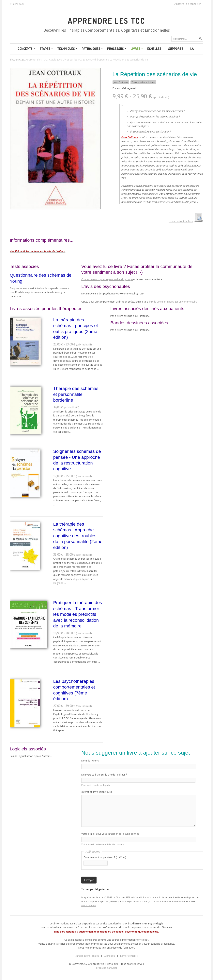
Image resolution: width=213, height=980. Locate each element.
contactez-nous (89, 905)
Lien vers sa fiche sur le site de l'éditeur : (105, 775)
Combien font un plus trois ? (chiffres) (105, 857)
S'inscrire (179, 4)
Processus (117, 49)
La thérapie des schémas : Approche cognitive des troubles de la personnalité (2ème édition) (78, 536)
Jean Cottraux (121, 82)
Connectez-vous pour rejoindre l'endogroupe (107, 279)
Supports (176, 49)
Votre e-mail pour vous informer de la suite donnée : (111, 834)
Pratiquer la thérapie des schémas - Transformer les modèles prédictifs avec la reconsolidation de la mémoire (78, 614)
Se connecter (193, 4)
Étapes (46, 49)
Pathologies (92, 49)
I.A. (192, 49)
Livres (137, 49)
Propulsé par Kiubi (106, 968)
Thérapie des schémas (143, 82)
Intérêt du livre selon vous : (97, 792)
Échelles (154, 49)
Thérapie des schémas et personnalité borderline (76, 394)
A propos (110, 956)
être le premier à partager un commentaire (173, 302)
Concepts (27, 49)
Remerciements (129, 956)
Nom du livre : (90, 761)
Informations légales (87, 956)
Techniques (68, 49)
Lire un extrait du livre (181, 221)
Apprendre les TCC (106, 21)
